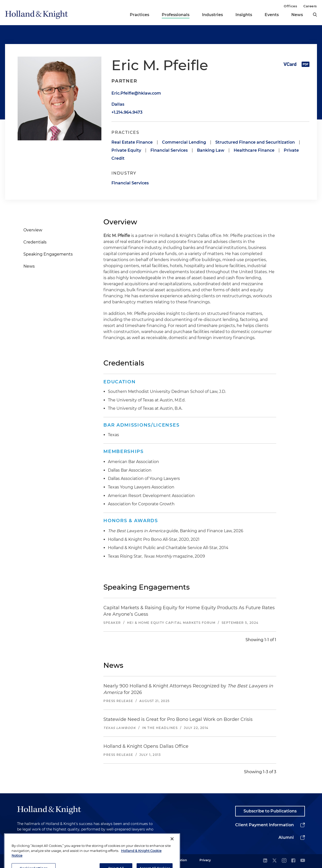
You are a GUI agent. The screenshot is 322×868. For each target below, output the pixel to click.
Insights (244, 15)
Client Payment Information (265, 825)
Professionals (176, 15)
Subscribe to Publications (270, 811)
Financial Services (169, 150)
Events (272, 15)
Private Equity (126, 150)
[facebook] (293, 861)
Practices (139, 15)
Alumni (286, 837)
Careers (310, 6)
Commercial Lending (184, 142)
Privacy (205, 860)
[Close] (172, 851)
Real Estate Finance (132, 142)
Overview (33, 230)
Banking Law (211, 150)
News (297, 15)
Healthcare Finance (254, 150)
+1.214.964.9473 (127, 112)
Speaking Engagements (48, 254)
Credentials (35, 242)
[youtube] (303, 861)
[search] (315, 15)
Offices (290, 6)
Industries (212, 15)
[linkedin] (265, 861)
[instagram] (284, 861)
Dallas (118, 104)
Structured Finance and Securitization (255, 142)
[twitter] (274, 861)
